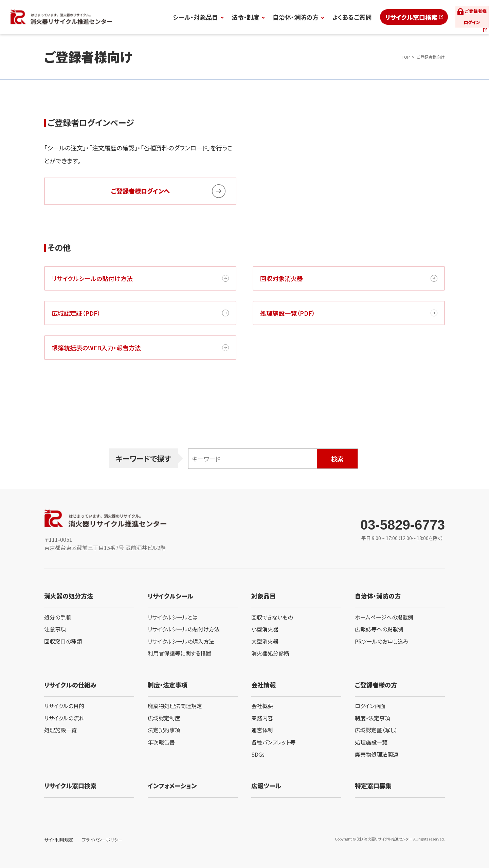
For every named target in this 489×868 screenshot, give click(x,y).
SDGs (258, 754)
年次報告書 (161, 742)
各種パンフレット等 (273, 742)
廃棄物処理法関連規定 (175, 706)
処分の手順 (58, 617)
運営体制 (262, 730)
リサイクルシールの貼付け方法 (92, 278)
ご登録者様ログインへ (140, 191)
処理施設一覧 (60, 730)
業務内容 (262, 718)
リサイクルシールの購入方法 (181, 641)
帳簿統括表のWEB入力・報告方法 (96, 348)
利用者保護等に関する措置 (179, 653)
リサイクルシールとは (173, 617)
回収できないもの (272, 617)
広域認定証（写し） (376, 730)
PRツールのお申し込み (382, 641)
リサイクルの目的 (64, 706)
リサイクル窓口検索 (378, 17)
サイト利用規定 (59, 840)
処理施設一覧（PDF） (288, 313)
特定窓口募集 (373, 786)
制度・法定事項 (373, 718)
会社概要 (262, 706)
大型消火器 (265, 641)
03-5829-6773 (403, 525)
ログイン (459, 17)
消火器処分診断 (270, 653)
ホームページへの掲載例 (384, 617)
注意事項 (55, 629)
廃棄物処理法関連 (377, 754)
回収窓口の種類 (63, 641)
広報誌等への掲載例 (379, 629)
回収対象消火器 (282, 278)
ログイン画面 (370, 706)
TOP (406, 57)
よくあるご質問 (318, 17)
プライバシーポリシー (102, 840)
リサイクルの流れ (64, 718)
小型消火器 (265, 629)
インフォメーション (172, 786)
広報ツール (266, 786)
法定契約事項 (164, 730)
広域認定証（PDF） (76, 313)
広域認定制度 (164, 718)
